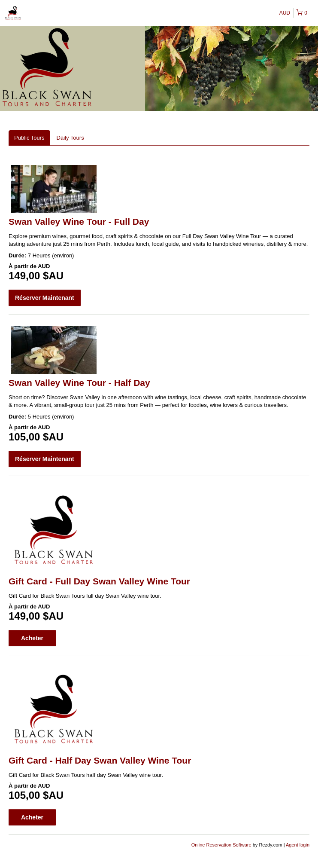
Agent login (298, 845)
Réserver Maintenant (45, 298)
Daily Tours (70, 138)
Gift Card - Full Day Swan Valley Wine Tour (99, 581)
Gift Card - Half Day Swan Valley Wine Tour (100, 760)
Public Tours (29, 138)
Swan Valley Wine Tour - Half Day (79, 383)
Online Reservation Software (221, 845)
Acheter (32, 638)
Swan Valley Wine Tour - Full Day (79, 222)
